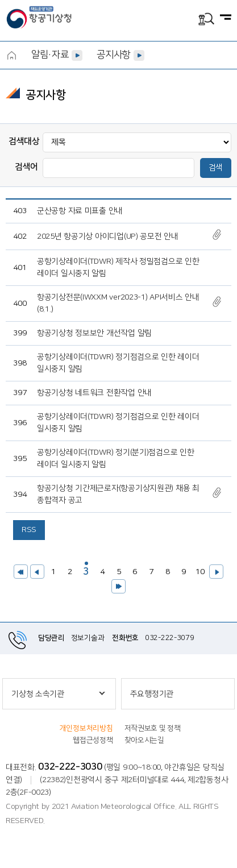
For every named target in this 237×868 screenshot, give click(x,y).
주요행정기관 (152, 694)
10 (198, 570)
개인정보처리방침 (86, 728)
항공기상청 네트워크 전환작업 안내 (94, 393)
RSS (29, 530)
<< (21, 572)
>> (118, 586)
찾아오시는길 (144, 740)
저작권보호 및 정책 (153, 728)
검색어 (26, 167)
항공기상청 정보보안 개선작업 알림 (94, 333)
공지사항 (113, 55)
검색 (216, 168)
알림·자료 (50, 55)
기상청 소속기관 (38, 694)
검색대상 (24, 141)
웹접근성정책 (93, 740)
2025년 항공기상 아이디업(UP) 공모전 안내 (108, 236)
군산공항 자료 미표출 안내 (80, 211)
